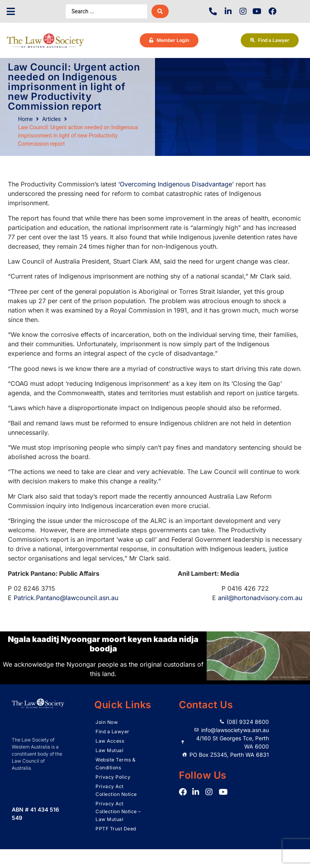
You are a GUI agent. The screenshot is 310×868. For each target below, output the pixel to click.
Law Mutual (109, 750)
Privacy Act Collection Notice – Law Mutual (118, 811)
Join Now (107, 722)
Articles (52, 119)
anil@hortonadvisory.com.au (260, 598)
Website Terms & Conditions (116, 764)
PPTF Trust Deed (116, 829)
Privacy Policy (113, 777)
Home (25, 119)
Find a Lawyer (113, 731)
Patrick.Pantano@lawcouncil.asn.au (66, 598)
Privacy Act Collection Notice (116, 790)
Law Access (110, 741)
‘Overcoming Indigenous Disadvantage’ (176, 184)
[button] (11, 12)
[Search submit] (160, 11)
